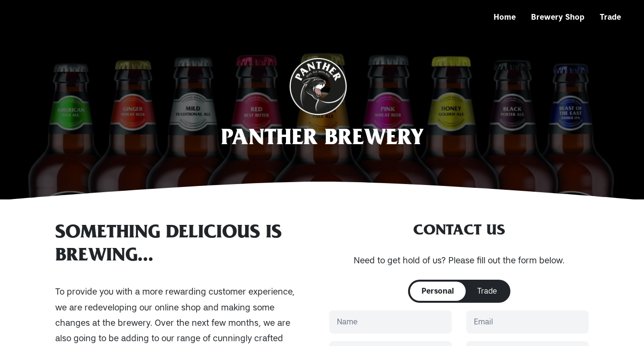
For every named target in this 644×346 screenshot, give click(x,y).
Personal (438, 291)
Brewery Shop (558, 17)
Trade (610, 17)
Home (505, 17)
